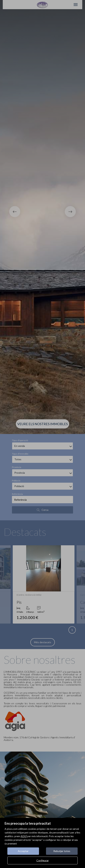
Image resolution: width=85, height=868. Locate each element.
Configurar (43, 860)
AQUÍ (24, 836)
